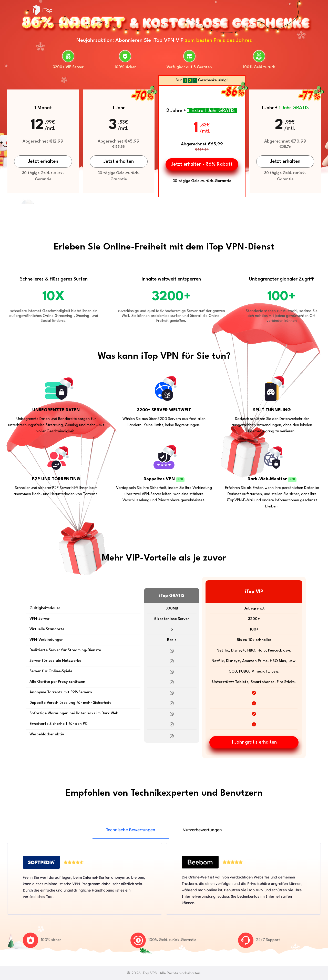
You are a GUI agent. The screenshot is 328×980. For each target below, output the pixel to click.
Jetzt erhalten (43, 162)
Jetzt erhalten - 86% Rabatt (202, 164)
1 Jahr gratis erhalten (254, 742)
